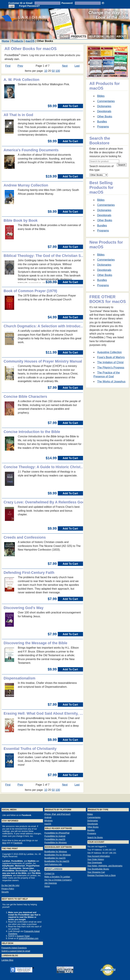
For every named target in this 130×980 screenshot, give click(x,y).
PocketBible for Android (55, 836)
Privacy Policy (8, 889)
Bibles (101, 96)
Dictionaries (104, 106)
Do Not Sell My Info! (11, 885)
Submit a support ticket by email (16, 951)
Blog (110, 36)
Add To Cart (70, 106)
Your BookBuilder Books (98, 869)
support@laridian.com (29, 938)
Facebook (18, 843)
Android (48, 817)
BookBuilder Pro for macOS (57, 861)
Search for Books (95, 837)
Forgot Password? (29, 6)
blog (4, 843)
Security (5, 892)
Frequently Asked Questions (14, 948)
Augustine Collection (109, 352)
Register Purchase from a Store (102, 875)
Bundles (102, 122)
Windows (49, 821)
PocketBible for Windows (56, 843)
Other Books (105, 116)
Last (77, 66)
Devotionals (104, 111)
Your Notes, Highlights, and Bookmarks (105, 866)
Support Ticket (23, 936)
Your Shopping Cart (96, 872)
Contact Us (49, 874)
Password (67, 3)
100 (58, 71)
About (121, 36)
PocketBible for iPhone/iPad (57, 833)
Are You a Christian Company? (58, 880)
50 (53, 71)
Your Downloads (95, 863)
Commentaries (106, 101)
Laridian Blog (7, 960)
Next (65, 66)
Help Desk (96, 36)
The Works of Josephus (111, 382)
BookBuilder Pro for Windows (58, 855)
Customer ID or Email (20, 3)
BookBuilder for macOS (55, 858)
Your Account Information (99, 856)
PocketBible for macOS (55, 839)
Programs (103, 127)
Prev (20, 66)
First (8, 66)
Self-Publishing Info (53, 864)
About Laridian (54, 869)
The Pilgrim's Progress (111, 368)
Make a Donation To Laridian (57, 877)
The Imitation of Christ (110, 362)
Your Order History (96, 859)
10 (46, 71)
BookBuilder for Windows (56, 852)
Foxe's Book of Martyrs (111, 357)
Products (79, 36)
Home (65, 36)
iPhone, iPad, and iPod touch (58, 814)
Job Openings (51, 883)
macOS (30, 41)
